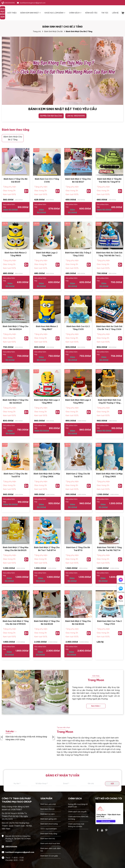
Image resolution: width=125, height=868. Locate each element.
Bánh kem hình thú (48, 839)
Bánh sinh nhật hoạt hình (50, 843)
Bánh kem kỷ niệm (48, 814)
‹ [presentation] (2, 737)
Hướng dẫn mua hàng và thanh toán (78, 805)
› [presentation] (53, 737)
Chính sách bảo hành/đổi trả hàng (78, 818)
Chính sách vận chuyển (77, 812)
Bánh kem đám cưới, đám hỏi (51, 850)
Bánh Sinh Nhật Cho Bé (54, 31)
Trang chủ (37, 31)
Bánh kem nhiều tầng (49, 834)
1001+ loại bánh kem (49, 829)
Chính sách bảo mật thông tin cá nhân (76, 825)
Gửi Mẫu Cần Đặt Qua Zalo (51, 116)
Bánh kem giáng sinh (49, 819)
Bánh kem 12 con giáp (49, 856)
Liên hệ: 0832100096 (76, 116)
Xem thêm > (96, 706)
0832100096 (10, 3)
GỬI (112, 784)
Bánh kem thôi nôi (48, 809)
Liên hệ (100, 642)
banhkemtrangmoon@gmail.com (33, 3)
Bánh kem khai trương (49, 824)
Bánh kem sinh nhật (48, 804)
